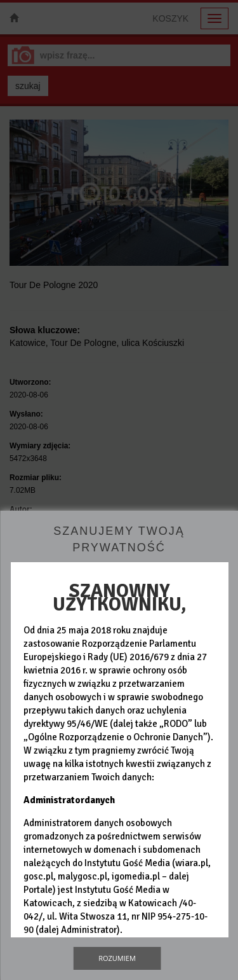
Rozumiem (117, 958)
